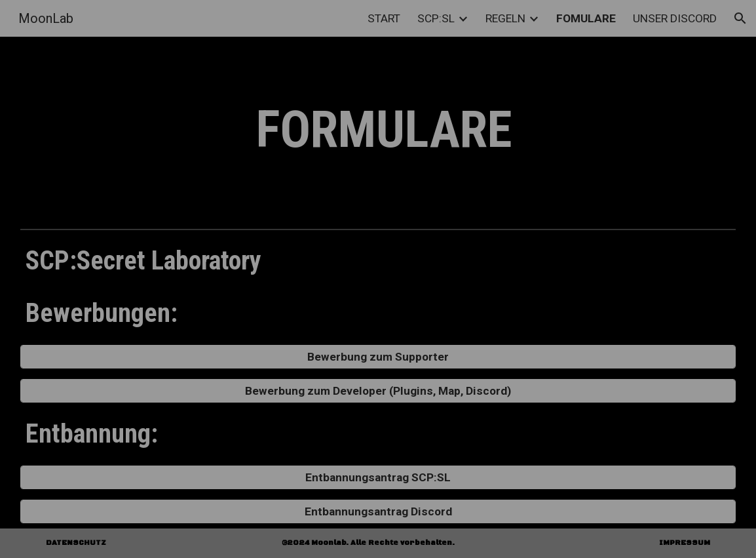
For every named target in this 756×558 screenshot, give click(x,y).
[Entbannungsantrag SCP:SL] (378, 478)
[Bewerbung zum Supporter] (378, 357)
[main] (378, 130)
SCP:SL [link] (436, 18)
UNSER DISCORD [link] (675, 18)
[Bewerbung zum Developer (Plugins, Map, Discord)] (378, 391)
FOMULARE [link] (586, 18)
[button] (740, 18)
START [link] (384, 18)
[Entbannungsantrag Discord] (378, 512)
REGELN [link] (505, 18)
